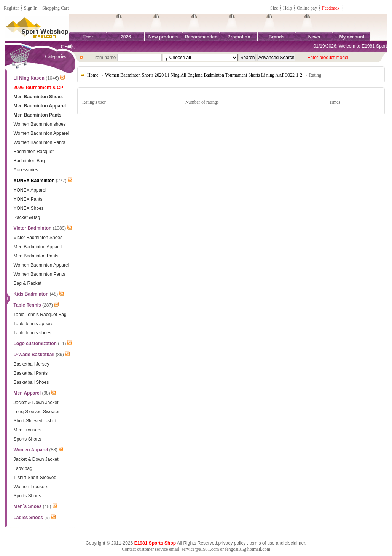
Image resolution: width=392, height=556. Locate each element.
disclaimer (295, 543)
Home (88, 37)
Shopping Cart (56, 8)
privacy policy (232, 543)
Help (288, 8)
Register (11, 8)
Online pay (307, 8)
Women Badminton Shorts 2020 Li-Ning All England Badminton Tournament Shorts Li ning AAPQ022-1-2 (204, 75)
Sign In (31, 8)
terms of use (262, 543)
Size (274, 8)
